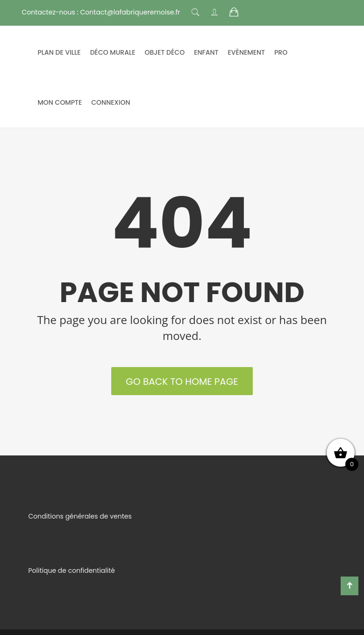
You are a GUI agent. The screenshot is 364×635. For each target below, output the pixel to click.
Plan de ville (59, 52)
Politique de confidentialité (72, 570)
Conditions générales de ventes (80, 516)
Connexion (111, 102)
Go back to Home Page (182, 382)
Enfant (206, 52)
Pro (281, 52)
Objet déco (165, 52)
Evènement (247, 52)
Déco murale (113, 52)
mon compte (60, 102)
